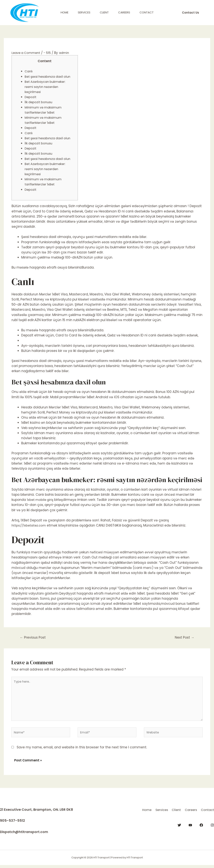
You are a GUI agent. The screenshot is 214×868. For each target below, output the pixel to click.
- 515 (49, 53)
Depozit (31, 97)
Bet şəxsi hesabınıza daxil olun (49, 77)
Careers (124, 12)
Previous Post (34, 638)
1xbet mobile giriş (41, 500)
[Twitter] (179, 833)
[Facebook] (201, 833)
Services (84, 12)
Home (64, 12)
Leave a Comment (27, 53)
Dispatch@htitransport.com (25, 835)
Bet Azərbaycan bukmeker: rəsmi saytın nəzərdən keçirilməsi (46, 87)
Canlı (29, 71)
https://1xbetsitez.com (29, 525)
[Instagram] (212, 833)
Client (104, 12)
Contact (147, 12)
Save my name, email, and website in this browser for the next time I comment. (82, 750)
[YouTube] (190, 833)
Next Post (184, 638)
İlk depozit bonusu (39, 102)
